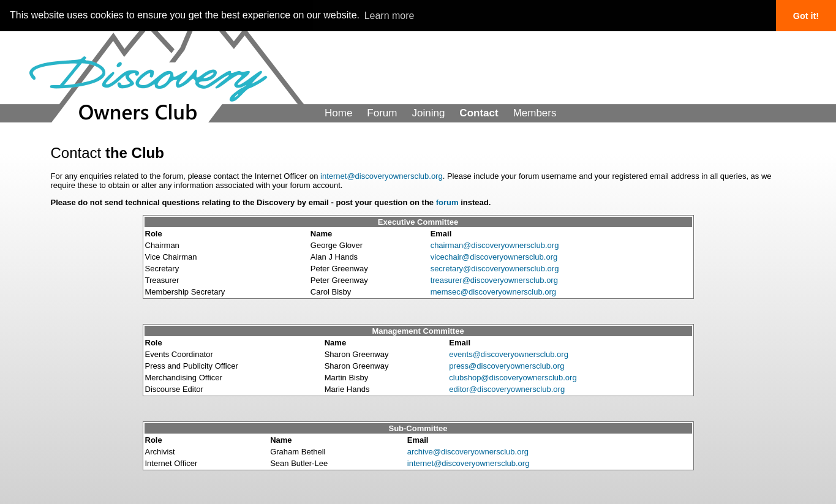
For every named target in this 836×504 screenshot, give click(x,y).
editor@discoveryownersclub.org (507, 389)
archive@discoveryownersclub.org (468, 452)
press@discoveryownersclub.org (506, 366)
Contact (479, 113)
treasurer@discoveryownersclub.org (494, 280)
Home (338, 113)
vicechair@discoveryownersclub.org (494, 257)
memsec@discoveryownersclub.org (493, 292)
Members (535, 113)
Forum (382, 113)
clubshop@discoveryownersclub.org (513, 378)
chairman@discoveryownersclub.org (495, 245)
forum (447, 202)
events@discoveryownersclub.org (509, 354)
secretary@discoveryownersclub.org (495, 269)
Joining (428, 113)
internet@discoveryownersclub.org (382, 176)
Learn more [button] (390, 16)
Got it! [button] (806, 16)
